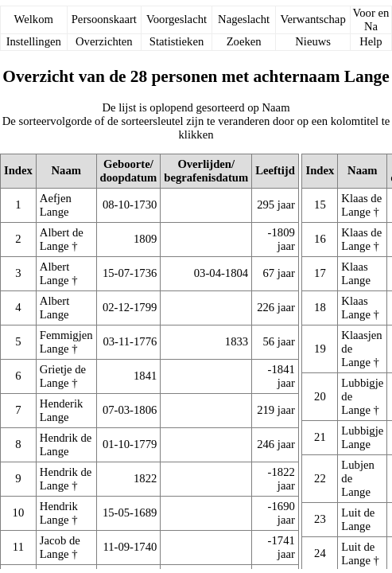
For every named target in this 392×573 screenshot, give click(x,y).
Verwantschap (313, 19)
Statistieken (177, 41)
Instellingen (34, 41)
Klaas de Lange (361, 205)
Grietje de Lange (63, 376)
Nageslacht (244, 19)
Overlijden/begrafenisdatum (206, 171)
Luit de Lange (358, 519)
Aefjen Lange (56, 205)
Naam (66, 170)
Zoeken (244, 41)
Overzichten (104, 41)
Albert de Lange (62, 239)
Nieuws (313, 41)
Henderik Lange (62, 410)
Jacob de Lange (60, 547)
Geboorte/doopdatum (129, 171)
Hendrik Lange (59, 513)
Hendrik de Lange (66, 444)
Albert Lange (54, 273)
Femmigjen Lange (66, 342)
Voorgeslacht (177, 19)
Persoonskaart (104, 19)
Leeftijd (275, 170)
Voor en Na (371, 19)
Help (371, 41)
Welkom (34, 19)
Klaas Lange (356, 273)
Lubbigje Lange (362, 437)
